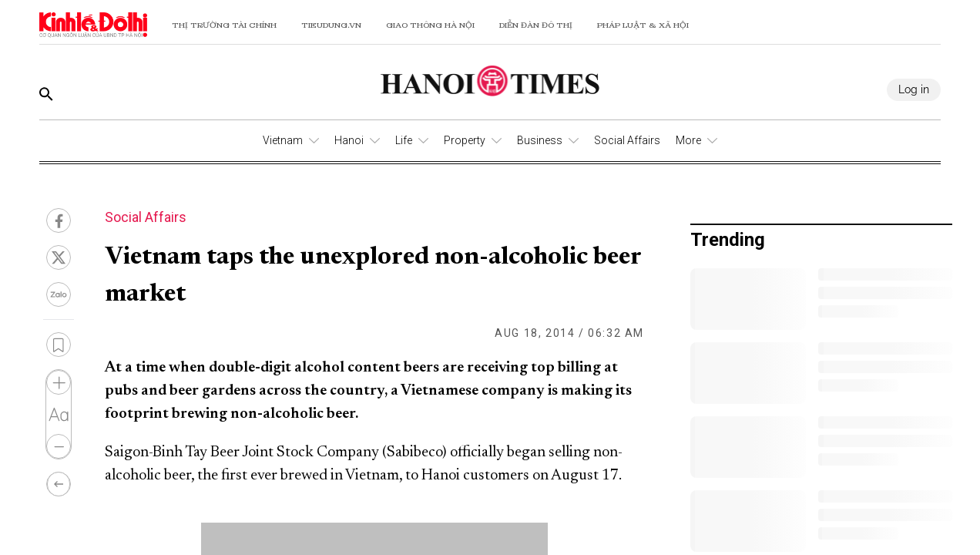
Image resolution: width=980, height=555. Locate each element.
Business (540, 140)
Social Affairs (627, 140)
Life (404, 140)
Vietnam (283, 140)
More (688, 140)
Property (465, 140)
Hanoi (349, 140)
